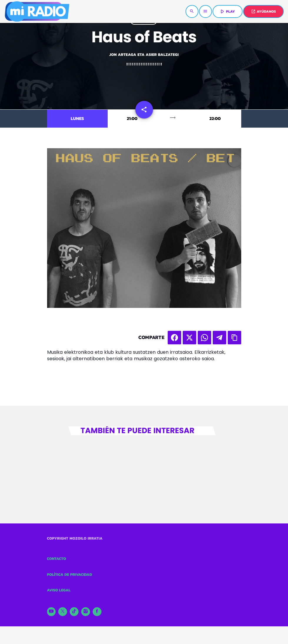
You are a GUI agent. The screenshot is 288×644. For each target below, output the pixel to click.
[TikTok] (74, 612)
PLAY (227, 11)
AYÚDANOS (263, 11)
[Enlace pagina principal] (37, 11)
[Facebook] (97, 612)
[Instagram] (86, 612)
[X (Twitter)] (63, 612)
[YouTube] (51, 612)
